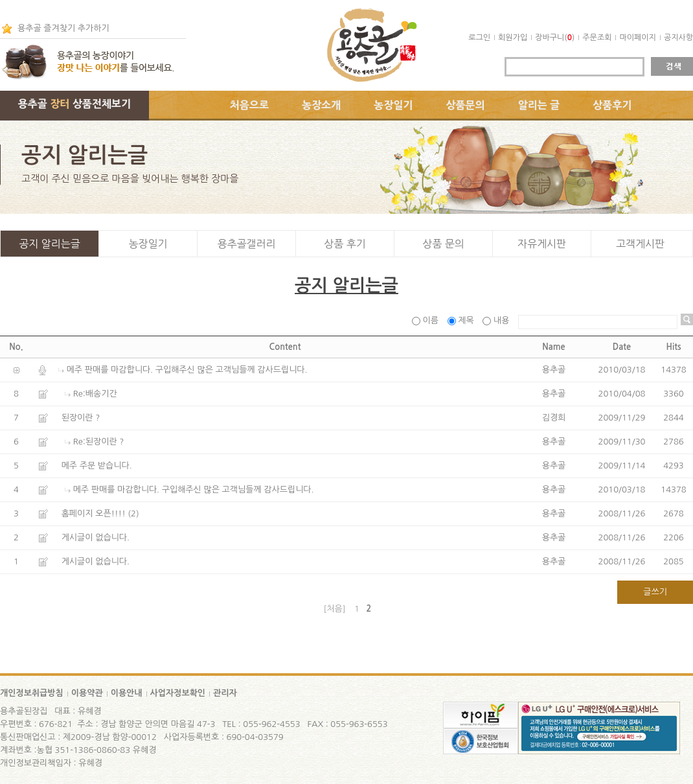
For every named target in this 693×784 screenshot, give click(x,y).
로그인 (479, 38)
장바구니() (555, 38)
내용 (497, 320)
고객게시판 (640, 244)
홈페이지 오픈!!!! (94, 513)
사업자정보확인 (178, 693)
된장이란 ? (81, 418)
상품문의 (466, 105)
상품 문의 (443, 244)
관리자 (225, 693)
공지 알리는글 (50, 244)
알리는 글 (539, 105)
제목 (462, 320)
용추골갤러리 (246, 244)
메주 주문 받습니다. (97, 466)
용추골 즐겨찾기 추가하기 (63, 28)
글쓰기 (655, 592)
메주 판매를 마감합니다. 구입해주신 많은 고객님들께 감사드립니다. (187, 370)
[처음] (335, 609)
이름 (426, 320)
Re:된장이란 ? (99, 442)
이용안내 (127, 693)
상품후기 (612, 105)
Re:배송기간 (95, 394)
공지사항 (678, 38)
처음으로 (249, 105)
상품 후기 (345, 244)
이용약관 (87, 693)
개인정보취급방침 (32, 693)
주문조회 (597, 38)
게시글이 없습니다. (96, 537)
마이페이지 (637, 38)
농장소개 (321, 105)
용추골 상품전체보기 (74, 104)
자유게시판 (542, 244)
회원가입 (513, 38)
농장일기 (393, 105)
